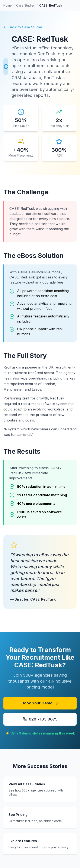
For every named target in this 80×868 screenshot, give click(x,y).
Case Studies (25, 5)
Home (8, 5)
